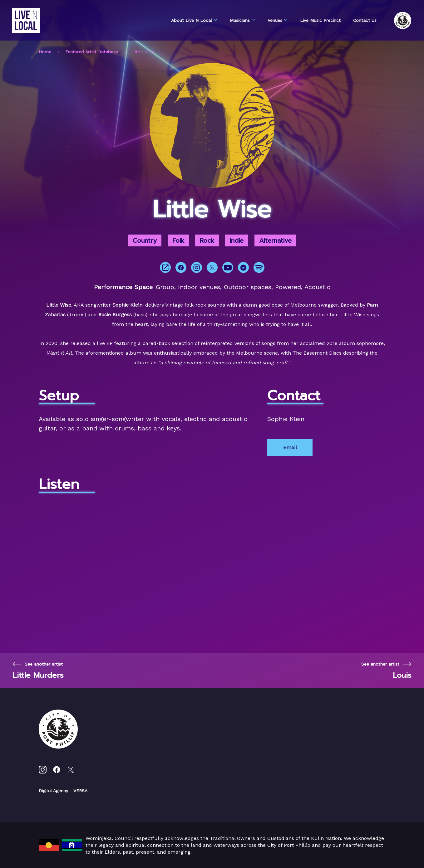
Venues (278, 20)
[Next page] (386, 670)
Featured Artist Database (92, 52)
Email (290, 447)
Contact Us (365, 20)
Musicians (242, 20)
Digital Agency (53, 791)
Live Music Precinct (320, 20)
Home (45, 52)
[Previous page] (38, 670)
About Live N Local (194, 20)
